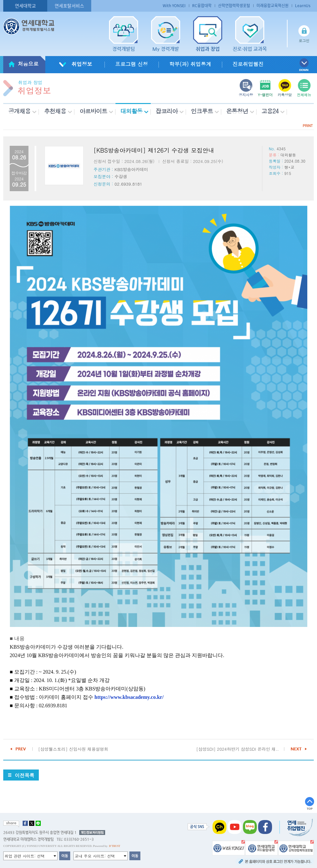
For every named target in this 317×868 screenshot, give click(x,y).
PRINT (308, 126)
